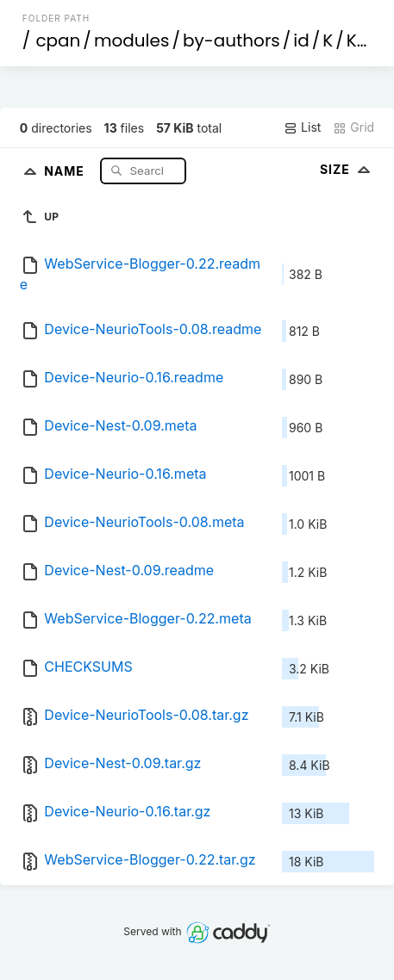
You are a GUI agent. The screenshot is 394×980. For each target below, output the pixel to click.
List (302, 127)
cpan (58, 40)
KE (356, 40)
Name (66, 170)
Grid (353, 127)
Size (347, 169)
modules (131, 40)
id (301, 40)
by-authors (231, 40)
